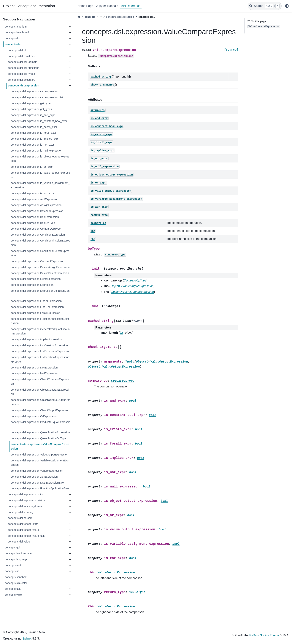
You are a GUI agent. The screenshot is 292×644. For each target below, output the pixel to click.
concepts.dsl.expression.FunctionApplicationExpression (40, 321)
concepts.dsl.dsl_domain (23, 62)
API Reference (131, 6)
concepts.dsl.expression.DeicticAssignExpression (40, 267)
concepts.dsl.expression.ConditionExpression (38, 235)
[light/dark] (287, 6)
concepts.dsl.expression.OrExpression (34, 416)
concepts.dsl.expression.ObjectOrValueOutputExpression (41, 402)
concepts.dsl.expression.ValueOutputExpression (39, 455)
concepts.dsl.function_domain (26, 506)
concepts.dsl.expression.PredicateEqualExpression (40, 424)
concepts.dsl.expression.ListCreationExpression (39, 345)
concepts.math (14, 565)
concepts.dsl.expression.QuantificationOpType (38, 438)
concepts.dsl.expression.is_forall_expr (33, 133)
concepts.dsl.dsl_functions (23, 68)
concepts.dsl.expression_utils (25, 494)
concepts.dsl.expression (23, 86)
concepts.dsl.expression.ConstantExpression (37, 261)
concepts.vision (14, 595)
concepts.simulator (16, 583)
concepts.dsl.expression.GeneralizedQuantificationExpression (40, 331)
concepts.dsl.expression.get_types (31, 109)
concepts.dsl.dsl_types (21, 74)
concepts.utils (13, 589)
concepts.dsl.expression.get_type (31, 103)
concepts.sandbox (16, 577)
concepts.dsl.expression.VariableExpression (37, 471)
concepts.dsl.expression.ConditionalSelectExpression (40, 253)
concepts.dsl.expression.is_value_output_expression (40, 175)
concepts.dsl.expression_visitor (26, 500)
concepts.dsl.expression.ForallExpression (35, 313)
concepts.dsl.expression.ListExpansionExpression (40, 351)
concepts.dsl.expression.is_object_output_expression (40, 159)
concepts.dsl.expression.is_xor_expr (32, 193)
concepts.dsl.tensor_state (23, 524)
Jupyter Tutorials (107, 6)
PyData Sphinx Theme (264, 635)
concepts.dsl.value (19, 542)
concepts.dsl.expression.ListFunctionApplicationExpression (40, 359)
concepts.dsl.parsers (20, 518)
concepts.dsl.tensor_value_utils (26, 536)
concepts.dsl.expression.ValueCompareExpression (40, 446)
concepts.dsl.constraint (21, 56)
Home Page (85, 6)
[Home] (79, 17)
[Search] (265, 6)
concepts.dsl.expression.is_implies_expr (35, 139)
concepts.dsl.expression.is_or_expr (32, 167)
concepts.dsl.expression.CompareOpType (36, 229)
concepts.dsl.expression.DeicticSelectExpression (40, 273)
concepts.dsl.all (17, 50)
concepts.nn (12, 571)
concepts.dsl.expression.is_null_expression (36, 151)
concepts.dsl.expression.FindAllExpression (36, 301)
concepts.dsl (13, 44)
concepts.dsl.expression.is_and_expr (33, 115)
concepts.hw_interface (18, 553)
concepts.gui (12, 548)
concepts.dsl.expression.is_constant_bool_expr (39, 121)
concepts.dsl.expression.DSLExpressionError (38, 483)
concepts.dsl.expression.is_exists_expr (34, 127)
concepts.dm (12, 38)
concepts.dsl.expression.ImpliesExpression (36, 339)
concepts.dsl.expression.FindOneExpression (37, 307)
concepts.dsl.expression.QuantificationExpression (40, 432)
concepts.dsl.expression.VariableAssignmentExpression (40, 463)
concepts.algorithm (16, 27)
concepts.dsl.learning (20, 512)
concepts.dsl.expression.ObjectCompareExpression (40, 381)
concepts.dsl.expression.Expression (32, 285)
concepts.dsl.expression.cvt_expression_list (37, 97)
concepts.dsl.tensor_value (23, 530)
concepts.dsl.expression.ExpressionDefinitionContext (41, 293)
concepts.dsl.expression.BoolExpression (35, 217)
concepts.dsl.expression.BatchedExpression (37, 211)
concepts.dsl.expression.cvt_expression (34, 91)
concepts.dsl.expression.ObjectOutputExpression (40, 410)
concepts (90, 17)
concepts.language (16, 559)
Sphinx (27, 639)
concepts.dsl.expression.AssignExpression (36, 205)
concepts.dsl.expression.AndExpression (34, 199)
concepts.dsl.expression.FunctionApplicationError (40, 488)
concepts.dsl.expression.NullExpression (34, 373)
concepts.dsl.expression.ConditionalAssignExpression (40, 243)
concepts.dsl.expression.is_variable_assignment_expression (40, 185)
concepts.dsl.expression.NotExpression (34, 368)
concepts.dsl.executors (21, 80)
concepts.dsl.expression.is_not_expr (32, 145)
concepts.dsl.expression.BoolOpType (33, 223)
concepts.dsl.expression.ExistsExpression (36, 279)
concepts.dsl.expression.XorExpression (34, 477)
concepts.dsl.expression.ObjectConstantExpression (40, 392)
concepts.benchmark (17, 32)
